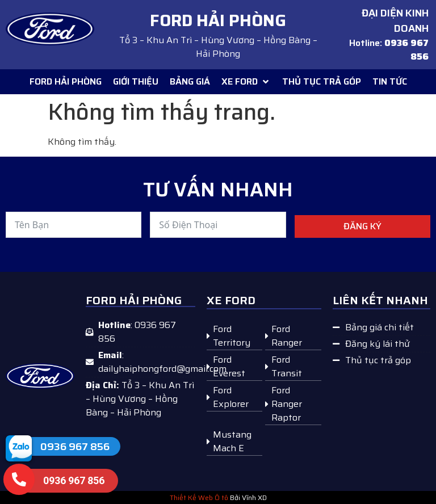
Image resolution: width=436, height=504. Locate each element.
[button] (246, 82)
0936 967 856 (75, 447)
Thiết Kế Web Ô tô (199, 497)
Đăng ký (362, 226)
